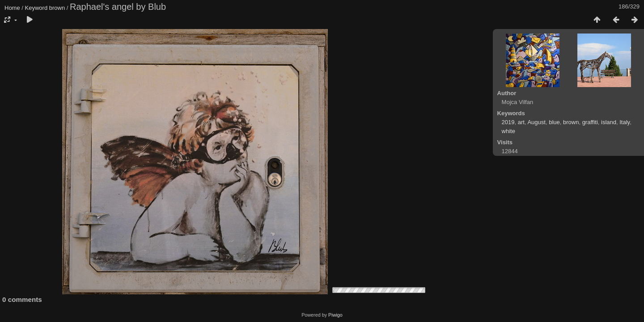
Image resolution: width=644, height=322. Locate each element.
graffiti (590, 122)
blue (554, 122)
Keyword (36, 8)
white (508, 131)
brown (57, 8)
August (536, 122)
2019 (508, 122)
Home (12, 8)
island (609, 122)
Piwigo (335, 315)
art (521, 122)
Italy (625, 122)
